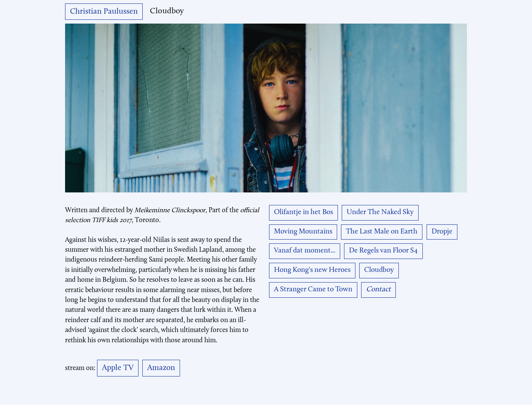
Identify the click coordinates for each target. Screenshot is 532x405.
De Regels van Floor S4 (383, 251)
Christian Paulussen (104, 12)
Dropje (442, 232)
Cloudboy (379, 270)
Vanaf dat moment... (305, 251)
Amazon (161, 368)
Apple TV (118, 368)
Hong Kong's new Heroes (312, 270)
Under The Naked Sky (380, 212)
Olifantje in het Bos (303, 212)
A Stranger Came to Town (313, 290)
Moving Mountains (303, 232)
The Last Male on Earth (382, 232)
